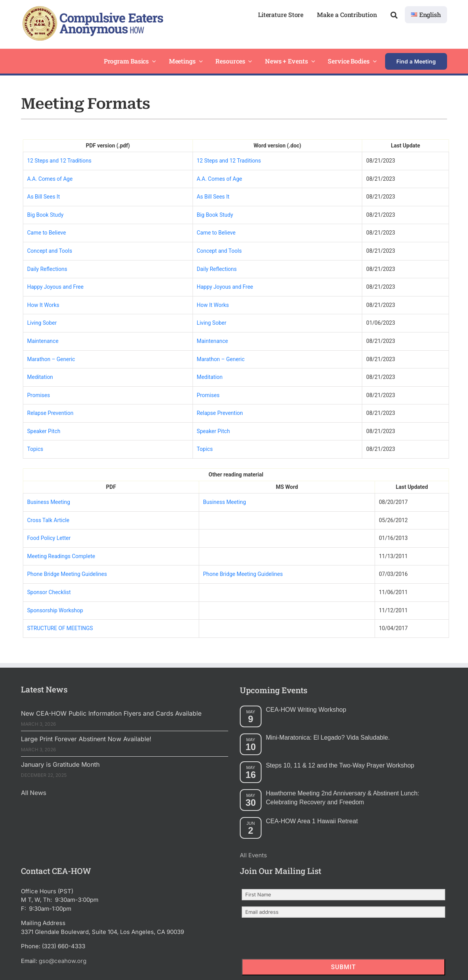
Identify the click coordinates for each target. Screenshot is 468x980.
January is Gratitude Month (60, 764)
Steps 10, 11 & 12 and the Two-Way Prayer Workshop (340, 765)
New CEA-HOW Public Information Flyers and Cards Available (111, 713)
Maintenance (43, 341)
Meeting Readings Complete (61, 556)
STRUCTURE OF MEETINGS (60, 628)
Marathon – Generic (51, 359)
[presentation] (289, 939)
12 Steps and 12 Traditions (59, 161)
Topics (35, 449)
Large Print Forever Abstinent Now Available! (86, 739)
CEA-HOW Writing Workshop (306, 710)
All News (34, 793)
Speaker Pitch (44, 431)
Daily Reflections (47, 269)
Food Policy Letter (49, 538)
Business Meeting (49, 502)
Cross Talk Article (48, 520)
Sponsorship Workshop (55, 610)
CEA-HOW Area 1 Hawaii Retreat (312, 821)
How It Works (43, 305)
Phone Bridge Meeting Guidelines (67, 574)
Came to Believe (46, 233)
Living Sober (42, 323)
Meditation (40, 377)
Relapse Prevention (50, 413)
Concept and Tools (50, 251)
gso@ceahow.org (63, 961)
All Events (253, 855)
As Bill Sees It (44, 197)
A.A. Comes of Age (50, 179)
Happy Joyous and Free (55, 287)
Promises (39, 395)
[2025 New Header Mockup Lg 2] (92, 9)
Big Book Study (45, 215)
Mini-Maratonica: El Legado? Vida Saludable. (328, 738)
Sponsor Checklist (49, 592)
